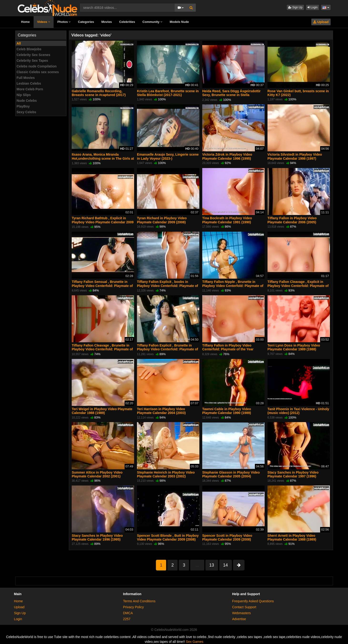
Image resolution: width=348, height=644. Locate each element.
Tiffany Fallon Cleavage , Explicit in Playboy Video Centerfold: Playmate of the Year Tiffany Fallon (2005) (298, 286)
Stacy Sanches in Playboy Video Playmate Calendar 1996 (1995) (97, 537)
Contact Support (244, 607)
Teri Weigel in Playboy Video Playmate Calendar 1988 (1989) (102, 411)
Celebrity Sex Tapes (32, 61)
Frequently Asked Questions (253, 601)
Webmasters (242, 613)
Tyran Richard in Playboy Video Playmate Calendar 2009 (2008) (162, 220)
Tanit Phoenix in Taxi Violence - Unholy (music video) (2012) (298, 411)
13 (212, 565)
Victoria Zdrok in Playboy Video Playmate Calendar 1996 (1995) (227, 156)
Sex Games (194, 642)
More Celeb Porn (30, 89)
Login (313, 7)
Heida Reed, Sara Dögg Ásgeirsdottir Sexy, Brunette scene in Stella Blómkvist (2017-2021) (231, 95)
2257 (127, 619)
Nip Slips (24, 95)
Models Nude (179, 22)
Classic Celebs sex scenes (38, 72)
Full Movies (26, 78)
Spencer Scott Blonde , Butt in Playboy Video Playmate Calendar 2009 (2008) (168, 537)
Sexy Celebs (27, 112)
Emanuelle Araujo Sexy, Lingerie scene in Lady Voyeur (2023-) (168, 156)
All (19, 43)
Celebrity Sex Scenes (34, 55)
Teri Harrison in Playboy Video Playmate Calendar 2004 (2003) (161, 411)
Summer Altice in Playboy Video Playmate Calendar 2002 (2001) (97, 474)
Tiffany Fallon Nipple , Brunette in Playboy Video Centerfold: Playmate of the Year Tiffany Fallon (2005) (233, 286)
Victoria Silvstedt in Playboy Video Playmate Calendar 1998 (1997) (295, 156)
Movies (107, 22)
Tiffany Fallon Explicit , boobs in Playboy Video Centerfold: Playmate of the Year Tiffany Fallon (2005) (167, 286)
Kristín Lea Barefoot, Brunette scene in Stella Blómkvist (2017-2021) (168, 93)
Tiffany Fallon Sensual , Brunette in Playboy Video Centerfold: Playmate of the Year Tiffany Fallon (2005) (102, 286)
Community (152, 22)
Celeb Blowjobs (29, 49)
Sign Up (295, 7)
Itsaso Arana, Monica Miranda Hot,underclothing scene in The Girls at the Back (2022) (103, 158)
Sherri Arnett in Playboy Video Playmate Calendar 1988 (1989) (292, 537)
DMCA (128, 613)
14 (226, 565)
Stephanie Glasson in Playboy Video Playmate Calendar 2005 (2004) (231, 474)
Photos (64, 22)
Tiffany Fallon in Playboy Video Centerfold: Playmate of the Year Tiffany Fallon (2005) (228, 349)
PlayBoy (23, 106)
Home (25, 22)
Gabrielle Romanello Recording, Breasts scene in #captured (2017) (99, 93)
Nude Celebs (27, 101)
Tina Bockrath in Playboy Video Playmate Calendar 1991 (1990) (227, 220)
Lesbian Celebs (29, 83)
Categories (86, 22)
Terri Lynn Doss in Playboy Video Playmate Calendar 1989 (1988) (294, 347)
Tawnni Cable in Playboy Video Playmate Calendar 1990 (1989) (227, 411)
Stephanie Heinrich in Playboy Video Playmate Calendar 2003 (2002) (166, 474)
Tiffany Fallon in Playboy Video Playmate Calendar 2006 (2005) (292, 220)
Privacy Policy (134, 607)
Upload (321, 22)
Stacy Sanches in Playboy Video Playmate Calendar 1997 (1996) (293, 474)
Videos (44, 22)
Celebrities (127, 22)
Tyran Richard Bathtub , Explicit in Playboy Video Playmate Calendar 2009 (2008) (103, 222)
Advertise (239, 619)
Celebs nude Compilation (37, 66)
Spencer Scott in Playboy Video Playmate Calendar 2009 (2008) (227, 537)
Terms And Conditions (139, 601)
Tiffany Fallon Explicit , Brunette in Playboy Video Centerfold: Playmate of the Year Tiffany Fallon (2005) (167, 349)
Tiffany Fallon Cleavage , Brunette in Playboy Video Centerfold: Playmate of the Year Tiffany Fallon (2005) (102, 349)
